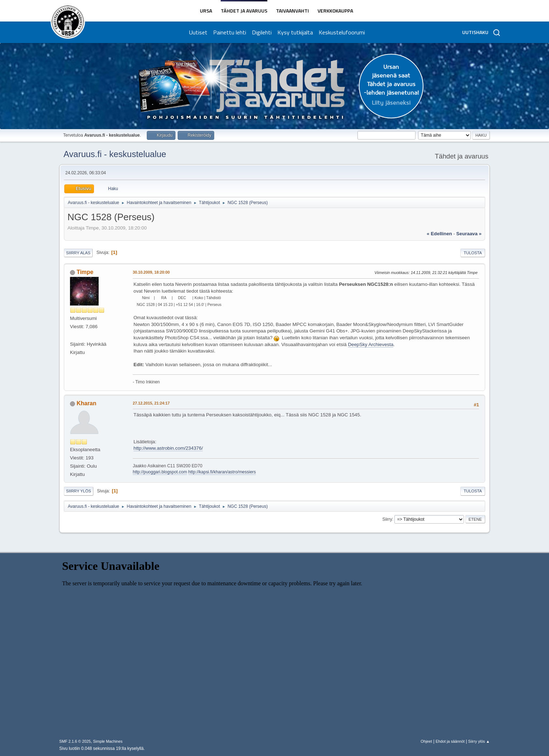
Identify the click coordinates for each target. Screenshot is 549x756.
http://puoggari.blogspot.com (160, 472)
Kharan (86, 403)
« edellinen (439, 234)
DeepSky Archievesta (371, 344)
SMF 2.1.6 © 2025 (75, 741)
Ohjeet (426, 741)
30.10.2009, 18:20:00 (151, 272)
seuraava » (469, 234)
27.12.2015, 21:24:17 (151, 403)
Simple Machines (108, 741)
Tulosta (473, 253)
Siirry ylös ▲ (479, 741)
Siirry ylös (79, 491)
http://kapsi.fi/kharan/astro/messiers (222, 472)
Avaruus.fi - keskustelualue (115, 154)
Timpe (85, 272)
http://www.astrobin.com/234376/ (168, 448)
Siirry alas (78, 253)
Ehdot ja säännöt (450, 741)
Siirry (387, 519)
